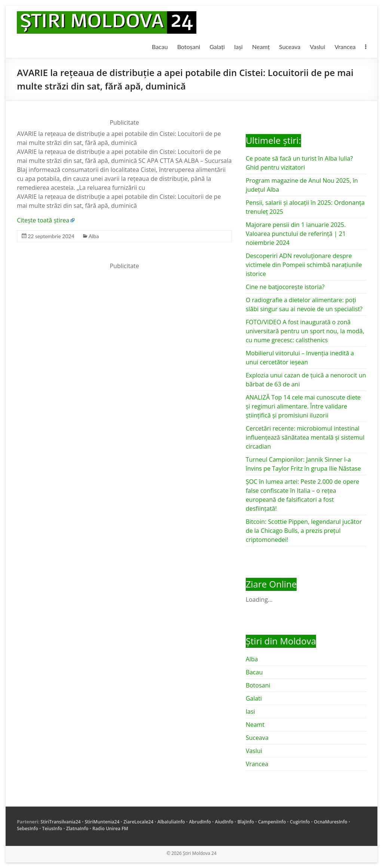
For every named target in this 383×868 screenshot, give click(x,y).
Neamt (255, 725)
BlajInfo (246, 822)
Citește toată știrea (43, 220)
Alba (94, 236)
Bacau (160, 47)
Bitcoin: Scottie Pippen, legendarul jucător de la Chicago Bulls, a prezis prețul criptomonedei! (304, 531)
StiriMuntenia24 (102, 822)
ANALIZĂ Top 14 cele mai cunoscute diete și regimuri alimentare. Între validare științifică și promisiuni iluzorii (303, 406)
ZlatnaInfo (77, 828)
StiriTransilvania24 (60, 822)
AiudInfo (224, 822)
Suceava (290, 47)
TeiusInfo (52, 828)
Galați (217, 47)
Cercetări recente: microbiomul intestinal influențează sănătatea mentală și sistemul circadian (305, 437)
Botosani (258, 685)
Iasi (250, 711)
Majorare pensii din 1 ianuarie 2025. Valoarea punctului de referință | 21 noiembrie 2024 (296, 234)
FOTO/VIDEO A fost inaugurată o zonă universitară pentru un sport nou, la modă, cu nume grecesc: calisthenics (305, 331)
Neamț (261, 47)
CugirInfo (300, 822)
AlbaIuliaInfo (171, 822)
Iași (238, 47)
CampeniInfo (272, 822)
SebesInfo (27, 828)
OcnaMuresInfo (331, 822)
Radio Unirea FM (110, 828)
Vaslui (317, 47)
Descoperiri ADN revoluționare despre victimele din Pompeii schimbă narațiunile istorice (304, 265)
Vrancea (345, 47)
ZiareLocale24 (138, 822)
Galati (254, 698)
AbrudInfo (200, 822)
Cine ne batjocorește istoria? (285, 287)
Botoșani (189, 47)
